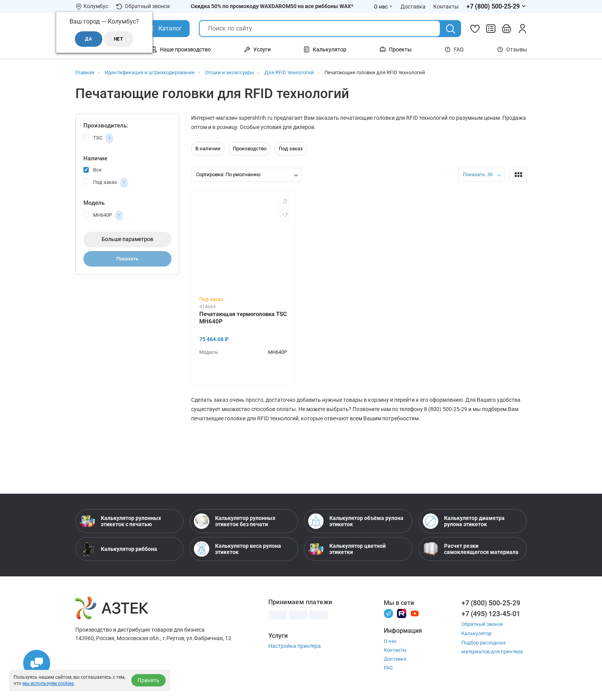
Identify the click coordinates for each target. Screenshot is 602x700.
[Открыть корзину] (507, 29)
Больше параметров (127, 239)
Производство (250, 149)
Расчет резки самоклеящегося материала (471, 549)
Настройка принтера (295, 646)
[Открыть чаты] (37, 663)
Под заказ (106, 183)
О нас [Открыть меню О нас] (383, 7)
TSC (98, 138)
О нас (390, 641)
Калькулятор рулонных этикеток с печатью (120, 521)
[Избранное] (475, 29)
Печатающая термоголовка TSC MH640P (243, 318)
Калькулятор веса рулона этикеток (237, 549)
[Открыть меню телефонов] (497, 7)
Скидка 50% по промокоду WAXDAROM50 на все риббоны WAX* (272, 6)
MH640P (103, 216)
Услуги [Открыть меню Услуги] (257, 49)
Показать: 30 (478, 174)
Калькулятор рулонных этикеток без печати (235, 521)
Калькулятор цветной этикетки (347, 549)
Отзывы (512, 49)
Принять (148, 680)
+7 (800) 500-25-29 (491, 603)
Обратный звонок (143, 6)
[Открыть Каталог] (164, 29)
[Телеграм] (388, 613)
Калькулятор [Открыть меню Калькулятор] (325, 49)
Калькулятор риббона (118, 549)
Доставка (395, 659)
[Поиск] (451, 29)
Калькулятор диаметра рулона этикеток (464, 521)
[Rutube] (402, 613)
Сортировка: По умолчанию (228, 174)
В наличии (208, 149)
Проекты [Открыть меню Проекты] (396, 49)
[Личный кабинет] (522, 29)
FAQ (454, 49)
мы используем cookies (48, 683)
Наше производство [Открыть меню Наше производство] (181, 49)
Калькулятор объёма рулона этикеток (356, 521)
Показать (127, 259)
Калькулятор (477, 633)
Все (92, 169)
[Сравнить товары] (491, 29)
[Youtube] (415, 613)
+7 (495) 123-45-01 (491, 614)
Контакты (395, 650)
